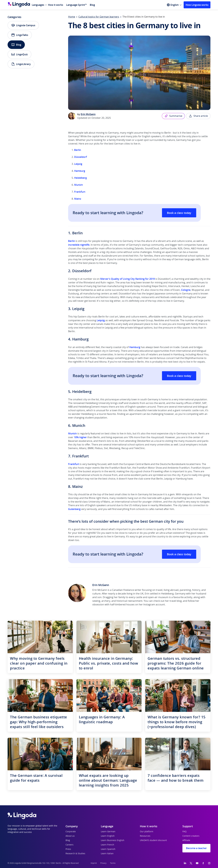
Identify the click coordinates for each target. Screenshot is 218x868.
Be (70, 241)
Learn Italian (107, 854)
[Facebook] (203, 863)
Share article (198, 116)
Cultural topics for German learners (99, 17)
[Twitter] (191, 863)
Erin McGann (88, 114)
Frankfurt (80, 192)
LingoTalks (20, 35)
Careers (69, 845)
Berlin (78, 150)
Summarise (173, 116)
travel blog (176, 601)
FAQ (184, 832)
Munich (78, 185)
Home (72, 17)
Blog (92, 5)
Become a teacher (196, 848)
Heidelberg (80, 178)
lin (74, 241)
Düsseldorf (81, 157)
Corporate (71, 832)
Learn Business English (113, 840)
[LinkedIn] (185, 863)
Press (68, 849)
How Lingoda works (197, 5)
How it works (56, 5)
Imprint (94, 863)
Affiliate (186, 840)
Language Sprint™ (76, 5)
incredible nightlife (79, 245)
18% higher (80, 437)
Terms (113, 863)
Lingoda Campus (23, 25)
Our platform (147, 832)
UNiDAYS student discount (153, 840)
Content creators (191, 836)
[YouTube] (197, 863)
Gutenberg (74, 509)
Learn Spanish (108, 849)
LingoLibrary (21, 64)
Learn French (107, 845)
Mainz (78, 199)
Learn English (108, 836)
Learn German (108, 832)
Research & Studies (75, 854)
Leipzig (78, 164)
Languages (38, 5)
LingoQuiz (19, 54)
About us (70, 836)
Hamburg (80, 171)
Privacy (103, 863)
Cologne (186, 290)
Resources (145, 836)
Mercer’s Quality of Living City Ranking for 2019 (127, 279)
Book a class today (179, 213)
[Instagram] (209, 863)
